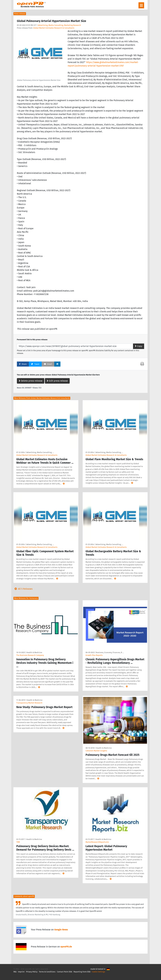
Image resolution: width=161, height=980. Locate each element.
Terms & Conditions (47, 972)
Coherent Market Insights (96, 751)
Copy (139, 346)
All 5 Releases (23, 589)
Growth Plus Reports (94, 655)
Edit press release (57, 381)
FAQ (15, 972)
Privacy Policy (32, 972)
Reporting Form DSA (82, 972)
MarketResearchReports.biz (97, 842)
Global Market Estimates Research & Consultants (54, 28)
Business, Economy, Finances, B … (110, 652)
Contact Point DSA (64, 972)
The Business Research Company (30, 655)
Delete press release (31, 381)
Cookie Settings (98, 972)
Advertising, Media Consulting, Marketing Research (59, 25)
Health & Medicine (34, 652)
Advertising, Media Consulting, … (40, 452)
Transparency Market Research (29, 703)
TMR (18, 842)
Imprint (21, 972)
